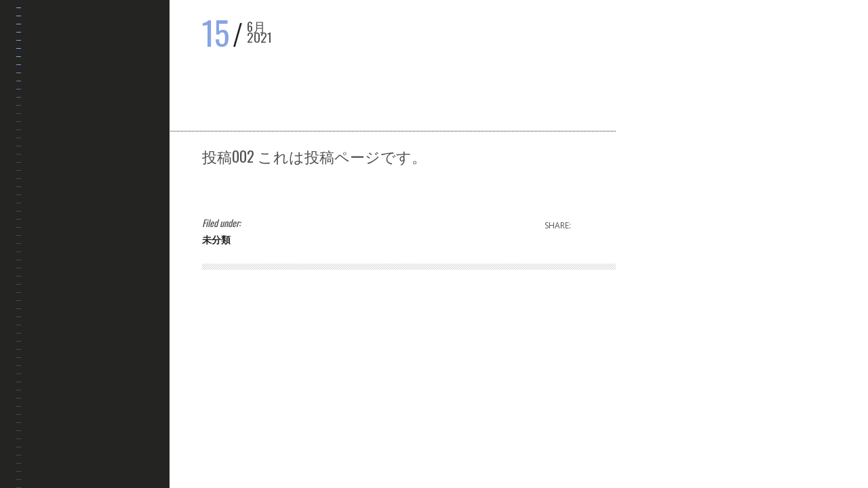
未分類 (216, 239)
